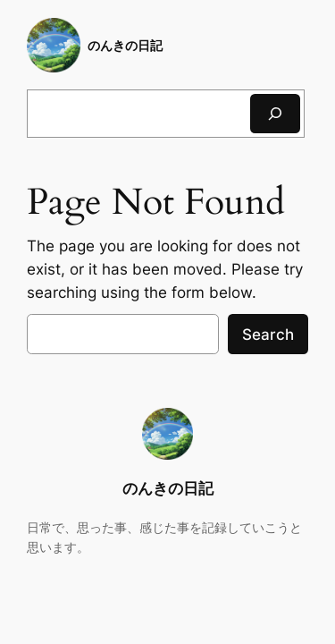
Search (268, 335)
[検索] (275, 113)
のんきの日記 (125, 45)
